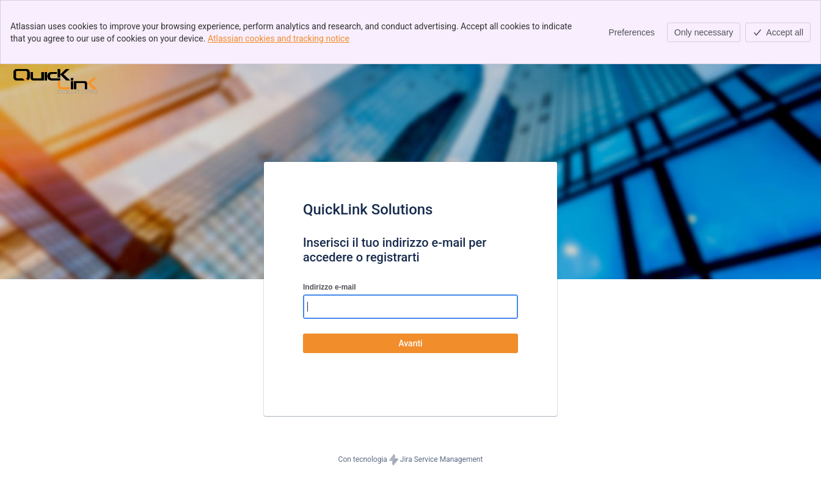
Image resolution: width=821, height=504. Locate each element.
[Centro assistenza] (55, 81)
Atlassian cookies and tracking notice (279, 38)
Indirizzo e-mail (330, 287)
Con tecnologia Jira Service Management (411, 460)
